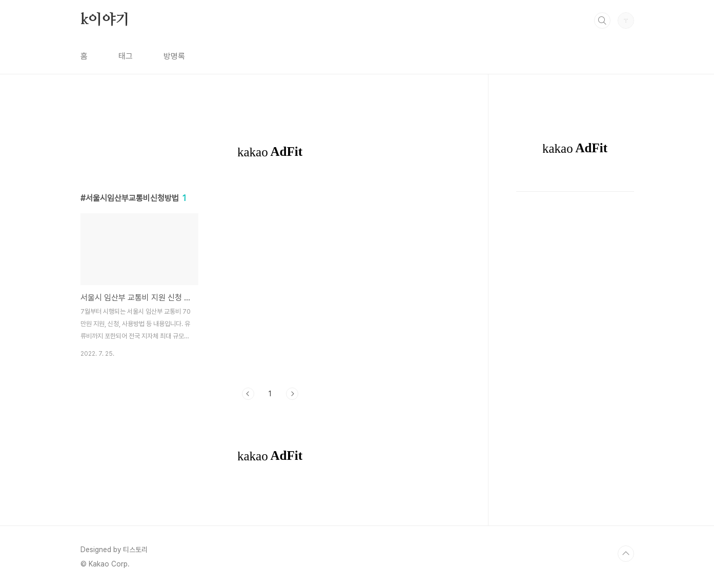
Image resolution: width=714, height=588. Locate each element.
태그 (126, 56)
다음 (292, 394)
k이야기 (105, 20)
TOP (626, 554)
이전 (248, 394)
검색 (602, 21)
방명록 (174, 56)
